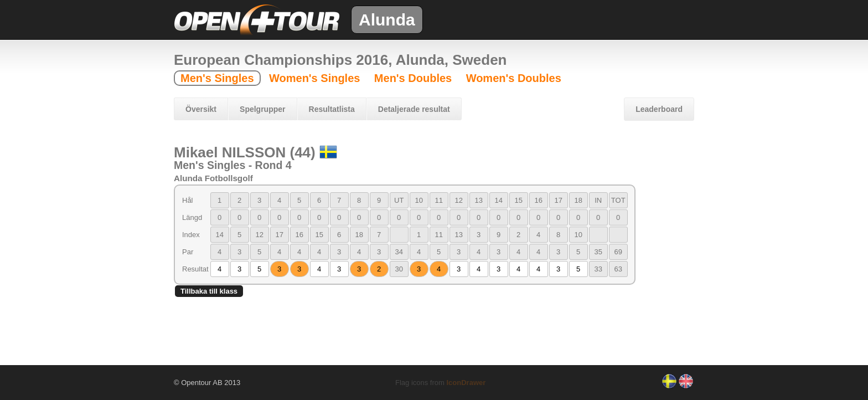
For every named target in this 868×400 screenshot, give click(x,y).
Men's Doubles (413, 78)
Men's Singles (217, 78)
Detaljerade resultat (414, 109)
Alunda (387, 20)
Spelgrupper (262, 109)
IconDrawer (466, 383)
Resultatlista (332, 109)
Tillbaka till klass (209, 291)
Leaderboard (659, 109)
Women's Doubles (514, 78)
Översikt (201, 109)
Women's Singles (314, 78)
